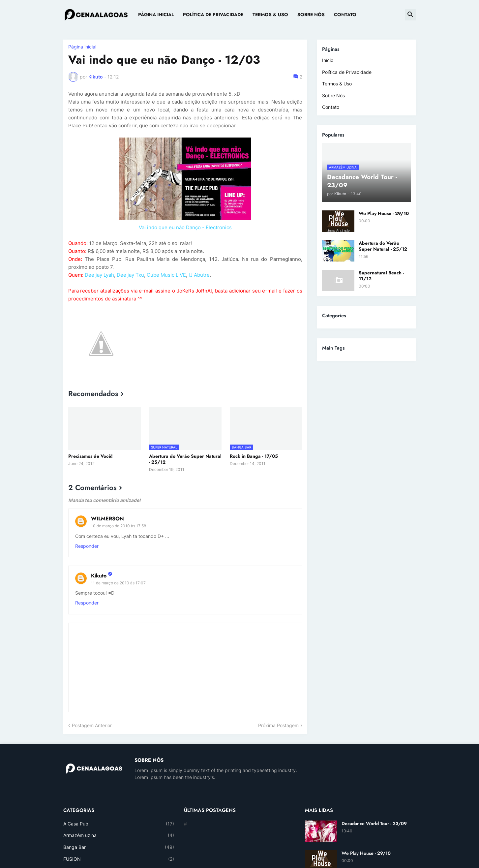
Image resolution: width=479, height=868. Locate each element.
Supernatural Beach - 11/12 (381, 276)
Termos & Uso (270, 15)
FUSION (119, 859)
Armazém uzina (119, 835)
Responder (87, 546)
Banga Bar (119, 847)
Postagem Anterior (92, 725)
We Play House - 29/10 (384, 213)
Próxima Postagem (278, 725)
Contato (345, 15)
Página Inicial (156, 15)
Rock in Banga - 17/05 (254, 456)
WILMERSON (107, 519)
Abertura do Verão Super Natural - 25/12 (185, 459)
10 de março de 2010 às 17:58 (119, 526)
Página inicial (82, 47)
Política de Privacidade (213, 15)
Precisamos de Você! (90, 456)
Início (328, 60)
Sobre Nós (311, 15)
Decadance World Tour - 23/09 (374, 823)
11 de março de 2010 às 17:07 (118, 583)
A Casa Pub (119, 824)
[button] (410, 15)
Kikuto (99, 576)
